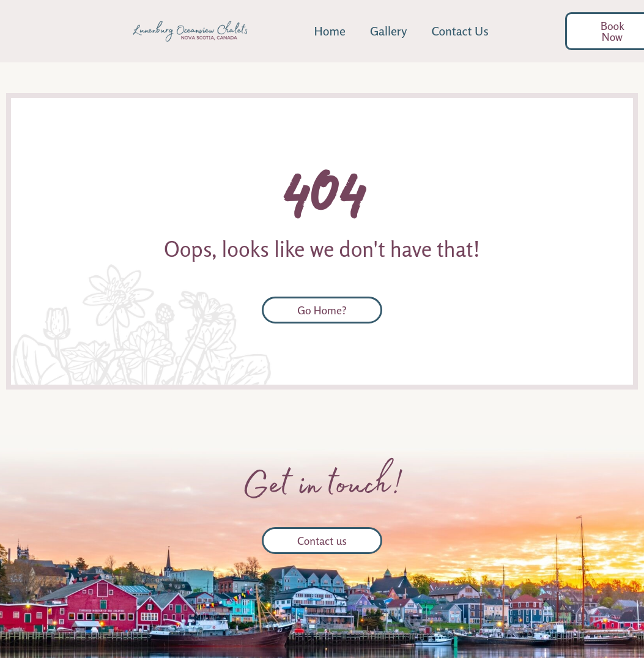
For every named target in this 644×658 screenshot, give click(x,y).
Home (330, 31)
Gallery (389, 31)
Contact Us (460, 31)
